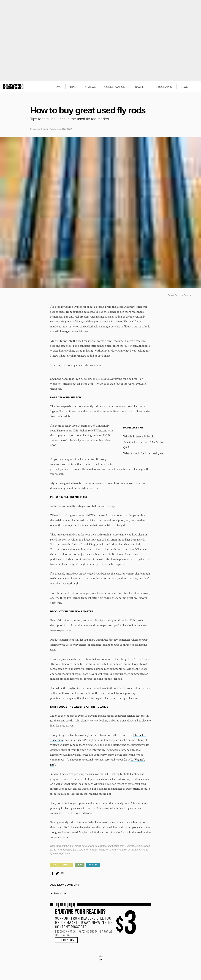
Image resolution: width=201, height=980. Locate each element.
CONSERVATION (115, 87)
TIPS (73, 87)
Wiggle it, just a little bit (138, 436)
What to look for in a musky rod (144, 453)
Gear (80, 865)
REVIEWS (90, 87)
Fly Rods (93, 865)
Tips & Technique (62, 865)
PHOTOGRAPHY (162, 87)
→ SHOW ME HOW (66, 940)
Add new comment (65, 885)
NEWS (57, 87)
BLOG (184, 87)
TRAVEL (139, 87)
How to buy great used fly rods (88, 110)
